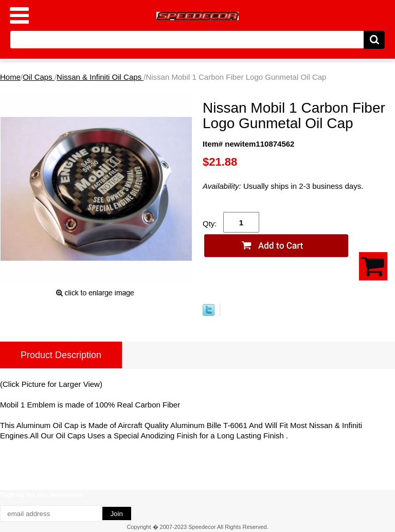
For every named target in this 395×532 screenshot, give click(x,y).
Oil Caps (39, 77)
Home (10, 77)
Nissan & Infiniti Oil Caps (100, 77)
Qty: (210, 224)
